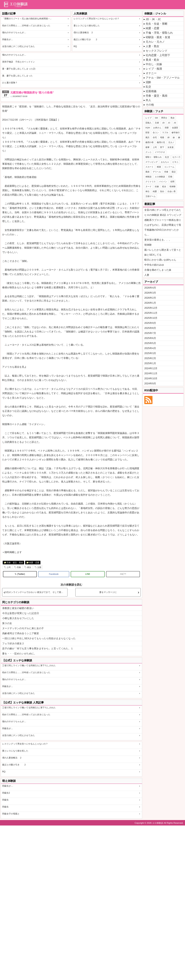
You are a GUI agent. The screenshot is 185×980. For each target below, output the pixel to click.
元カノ (171, 142)
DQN (148, 128)
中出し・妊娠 (154, 64)
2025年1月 (150, 363)
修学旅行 (176, 132)
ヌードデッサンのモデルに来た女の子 (23, 628)
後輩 (147, 147)
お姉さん (157, 128)
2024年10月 (151, 378)
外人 (148, 100)
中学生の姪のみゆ (154, 265)
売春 (19, 567)
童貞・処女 (152, 60)
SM (156, 118)
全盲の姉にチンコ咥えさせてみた (18, 693)
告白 (162, 191)
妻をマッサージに (108, 592)
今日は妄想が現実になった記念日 (21, 613)
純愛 (155, 191)
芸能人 (148, 123)
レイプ (148, 118)
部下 (162, 147)
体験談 (148, 177)
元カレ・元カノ (155, 42)
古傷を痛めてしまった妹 (158, 270)
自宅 (155, 137)
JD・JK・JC (153, 19)
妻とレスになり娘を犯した (87, 26)
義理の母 (149, 142)
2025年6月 (150, 338)
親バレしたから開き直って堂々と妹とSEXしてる (163, 252)
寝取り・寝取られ (154, 157)
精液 (159, 167)
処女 (164, 186)
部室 (147, 132)
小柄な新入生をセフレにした (18, 618)
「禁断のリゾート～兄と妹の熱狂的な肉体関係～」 (27, 19)
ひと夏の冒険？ (10, 83)
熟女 (173, 118)
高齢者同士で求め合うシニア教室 (21, 633)
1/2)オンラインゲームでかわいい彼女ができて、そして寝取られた (36, 592)
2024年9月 (150, 384)
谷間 (172, 182)
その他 (150, 105)
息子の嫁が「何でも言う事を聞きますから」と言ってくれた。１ (38, 649)
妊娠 (157, 186)
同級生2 (6, 793)
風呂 (147, 137)
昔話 (174, 172)
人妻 (147, 275)
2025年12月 (151, 308)
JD (163, 123)
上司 (9, 567)
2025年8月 (150, 328)
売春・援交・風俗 (15, 562)
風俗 (147, 172)
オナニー (151, 73)
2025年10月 (151, 318)
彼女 (29, 567)
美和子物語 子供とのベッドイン (18, 62)
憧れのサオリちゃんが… (14, 32)
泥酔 (148, 82)
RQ (75, 46)
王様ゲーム (151, 196)
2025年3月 (150, 353)
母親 (162, 137)
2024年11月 (151, 373)
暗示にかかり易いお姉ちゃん (160, 260)
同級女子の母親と (11, 814)
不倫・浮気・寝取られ (159, 33)
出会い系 (172, 191)
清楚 (167, 128)
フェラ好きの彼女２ (13, 643)
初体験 (173, 186)
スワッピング (152, 162)
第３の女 (7, 623)
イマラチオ (160, 152)
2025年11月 (151, 313)
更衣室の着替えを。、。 (158, 240)
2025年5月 (150, 343)
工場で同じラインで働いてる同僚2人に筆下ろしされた (29, 665)
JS (175, 123)
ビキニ (175, 162)
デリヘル (157, 172)
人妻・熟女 (152, 46)
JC (169, 123)
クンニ (148, 152)
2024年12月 (151, 368)
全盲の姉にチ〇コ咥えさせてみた (18, 46)
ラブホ (165, 132)
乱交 (148, 87)
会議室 (175, 128)
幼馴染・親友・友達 (158, 37)
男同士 (164, 118)
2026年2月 (150, 298)
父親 (39, 567)
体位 (147, 191)
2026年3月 (150, 293)
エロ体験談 (160, 177)
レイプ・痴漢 (154, 69)
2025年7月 (150, 333)
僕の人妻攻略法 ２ (83, 32)
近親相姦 (151, 91)
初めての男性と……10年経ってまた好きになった (26, 26)
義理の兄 (161, 142)
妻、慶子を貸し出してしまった (17, 76)
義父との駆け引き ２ (86, 39)
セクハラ (176, 157)
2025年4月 (150, 348)
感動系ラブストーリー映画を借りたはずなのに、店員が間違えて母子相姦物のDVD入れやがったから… (163, 227)
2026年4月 (150, 288)
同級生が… (8, 39)
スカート (149, 167)
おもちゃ (165, 162)
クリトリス (151, 182)
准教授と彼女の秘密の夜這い (18, 608)
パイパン (163, 182)
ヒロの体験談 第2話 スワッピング (163, 215)
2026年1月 (150, 303)
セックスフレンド (157, 51)
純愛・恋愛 (34, 562)
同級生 (5, 800)
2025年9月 (150, 323)
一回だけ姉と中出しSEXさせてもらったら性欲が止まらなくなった (39, 638)
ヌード (148, 186)
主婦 (157, 123)
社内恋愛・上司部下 (158, 55)
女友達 (171, 147)
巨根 (170, 177)
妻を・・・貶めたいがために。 (19, 654)
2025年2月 (150, 358)
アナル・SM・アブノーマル (163, 78)
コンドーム (169, 167)
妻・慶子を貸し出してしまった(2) (19, 69)
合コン (156, 132)
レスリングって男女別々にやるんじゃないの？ (96, 19)
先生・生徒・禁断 (157, 24)
